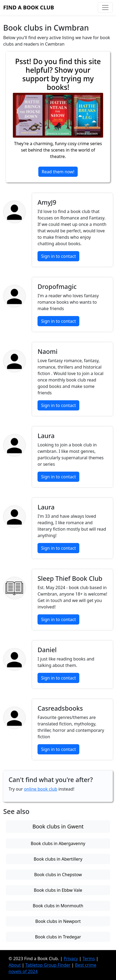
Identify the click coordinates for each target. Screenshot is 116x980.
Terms (89, 959)
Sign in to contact (58, 256)
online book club (40, 789)
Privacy (71, 959)
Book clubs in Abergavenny (58, 843)
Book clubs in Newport (58, 921)
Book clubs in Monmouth (58, 906)
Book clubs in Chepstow (58, 875)
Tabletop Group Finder (48, 965)
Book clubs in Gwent (58, 826)
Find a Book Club (29, 7)
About (15, 965)
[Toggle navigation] (105, 8)
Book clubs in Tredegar (58, 937)
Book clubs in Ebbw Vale (58, 890)
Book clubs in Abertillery (58, 859)
